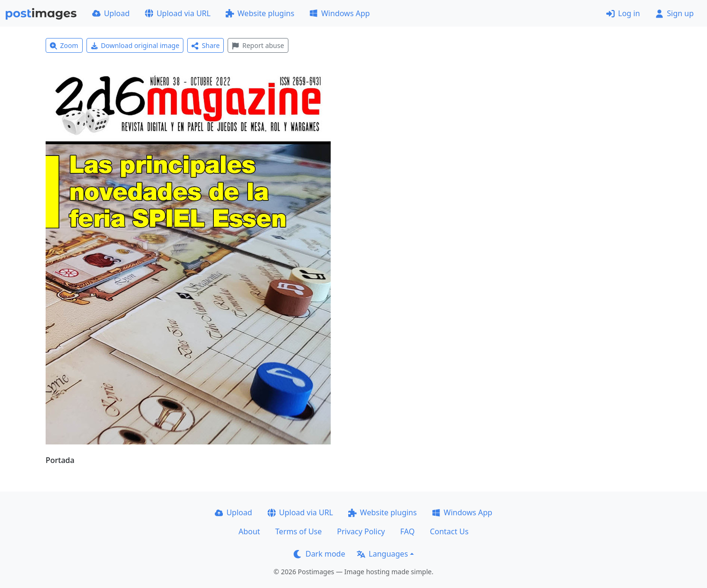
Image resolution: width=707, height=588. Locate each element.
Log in (623, 13)
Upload (111, 13)
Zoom (64, 45)
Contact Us (449, 531)
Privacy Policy (361, 531)
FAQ (407, 531)
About (249, 531)
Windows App (339, 13)
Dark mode (319, 554)
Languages (382, 554)
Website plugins (260, 13)
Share (205, 45)
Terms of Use (298, 531)
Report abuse (258, 45)
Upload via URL (178, 13)
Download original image (135, 45)
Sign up (674, 13)
